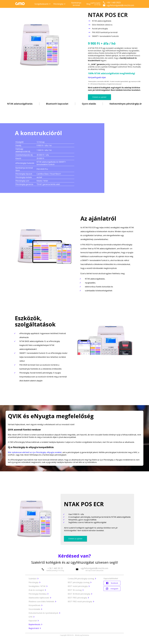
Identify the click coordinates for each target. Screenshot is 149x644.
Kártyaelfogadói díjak (97, 77)
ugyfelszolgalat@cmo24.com (118, 5)
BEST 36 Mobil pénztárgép (79, 594)
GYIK (32, 617)
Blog (88, 4)
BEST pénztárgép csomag (79, 582)
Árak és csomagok (36, 590)
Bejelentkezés (36, 624)
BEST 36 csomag (75, 590)
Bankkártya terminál (76, 4)
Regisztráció (35, 628)
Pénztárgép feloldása (38, 594)
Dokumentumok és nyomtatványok (45, 613)
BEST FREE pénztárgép (77, 598)
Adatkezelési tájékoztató (40, 598)
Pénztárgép (34, 582)
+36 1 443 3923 (112, 2)
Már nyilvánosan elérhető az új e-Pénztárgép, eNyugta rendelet (35, 452)
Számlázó (33, 579)
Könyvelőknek (36, 605)
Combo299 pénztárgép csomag (81, 579)
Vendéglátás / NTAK (37, 586)
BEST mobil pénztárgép (78, 586)
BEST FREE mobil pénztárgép (80, 602)
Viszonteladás (36, 609)
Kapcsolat (33, 621)
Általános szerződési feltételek (43, 602)
